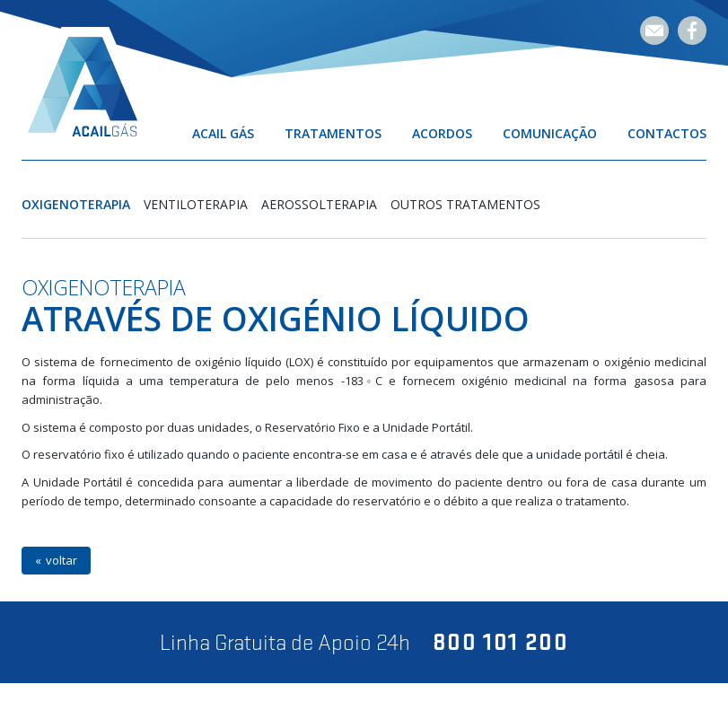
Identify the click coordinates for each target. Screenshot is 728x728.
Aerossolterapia (319, 204)
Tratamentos (333, 134)
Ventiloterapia (196, 204)
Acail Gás (223, 134)
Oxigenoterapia (76, 204)
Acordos (442, 134)
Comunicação (550, 134)
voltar (61, 560)
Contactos (667, 134)
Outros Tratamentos (465, 204)
